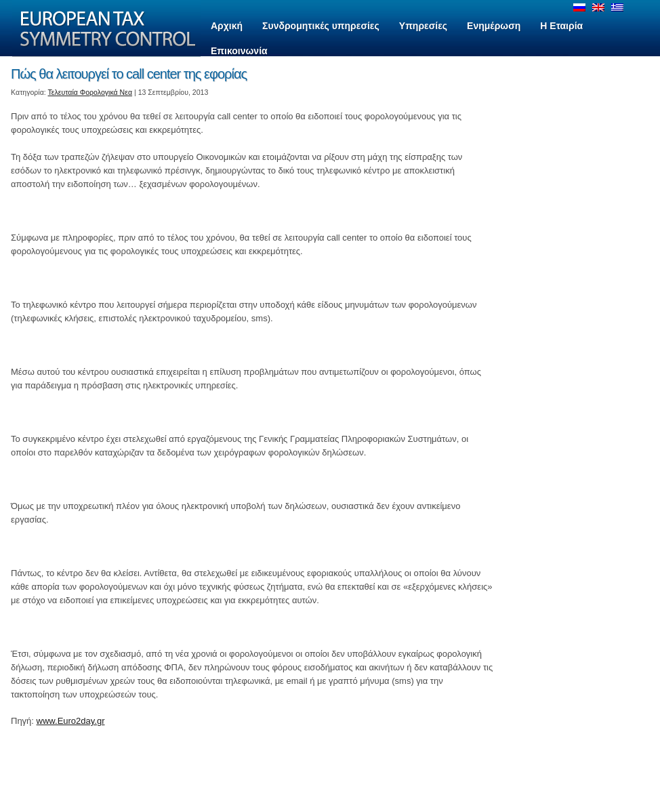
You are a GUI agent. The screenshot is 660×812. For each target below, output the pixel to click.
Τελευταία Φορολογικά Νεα (90, 92)
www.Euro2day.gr (71, 721)
